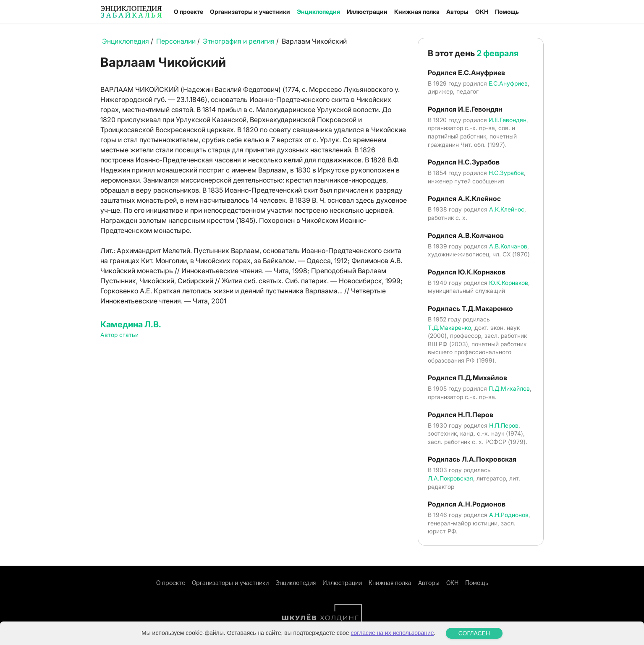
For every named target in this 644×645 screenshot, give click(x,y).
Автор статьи (119, 335)
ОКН (482, 12)
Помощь (507, 12)
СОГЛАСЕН (474, 633)
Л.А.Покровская (450, 478)
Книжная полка (417, 12)
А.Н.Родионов (509, 515)
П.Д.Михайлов (509, 388)
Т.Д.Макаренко (449, 328)
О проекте (188, 12)
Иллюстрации (367, 12)
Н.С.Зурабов (506, 173)
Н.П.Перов (504, 425)
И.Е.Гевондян (508, 120)
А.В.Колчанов (508, 246)
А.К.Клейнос (507, 209)
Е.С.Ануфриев (508, 83)
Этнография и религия (239, 41)
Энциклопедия (318, 12)
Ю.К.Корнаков (509, 283)
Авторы (457, 12)
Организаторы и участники (250, 12)
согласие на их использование (392, 633)
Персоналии (176, 41)
